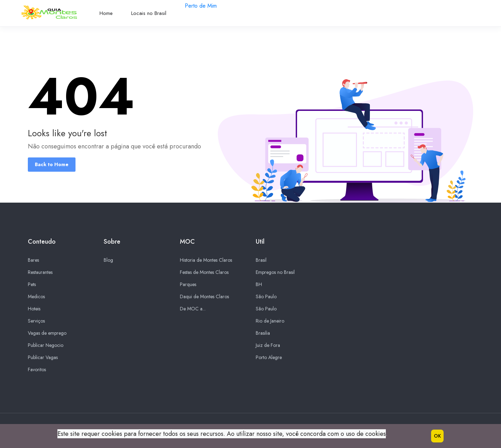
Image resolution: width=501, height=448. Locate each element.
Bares (33, 260)
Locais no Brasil (149, 13)
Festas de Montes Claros (204, 272)
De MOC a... (193, 309)
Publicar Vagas (43, 358)
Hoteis (34, 309)
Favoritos (37, 370)
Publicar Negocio (46, 345)
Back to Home (52, 164)
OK (437, 436)
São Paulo (266, 297)
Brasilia (263, 333)
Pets (32, 285)
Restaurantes (40, 272)
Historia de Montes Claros (206, 260)
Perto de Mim (201, 6)
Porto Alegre (269, 358)
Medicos (36, 297)
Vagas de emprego (47, 333)
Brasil (261, 260)
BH (259, 285)
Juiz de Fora (268, 345)
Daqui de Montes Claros (204, 297)
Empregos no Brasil (275, 272)
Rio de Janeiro (270, 321)
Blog (108, 260)
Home (106, 13)
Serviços (36, 321)
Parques (188, 285)
